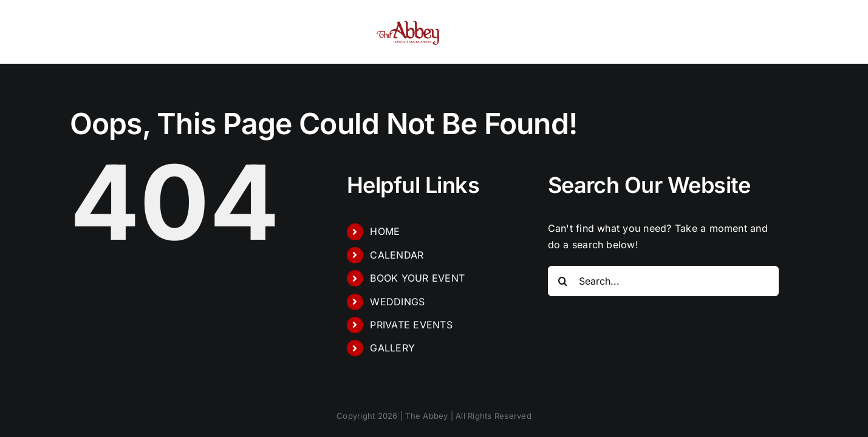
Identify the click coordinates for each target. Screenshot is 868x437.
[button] (747, 32)
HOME (385, 231)
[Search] (563, 281)
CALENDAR (397, 255)
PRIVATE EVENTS (411, 325)
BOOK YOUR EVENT (417, 278)
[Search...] (663, 281)
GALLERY (392, 348)
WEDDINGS (397, 302)
